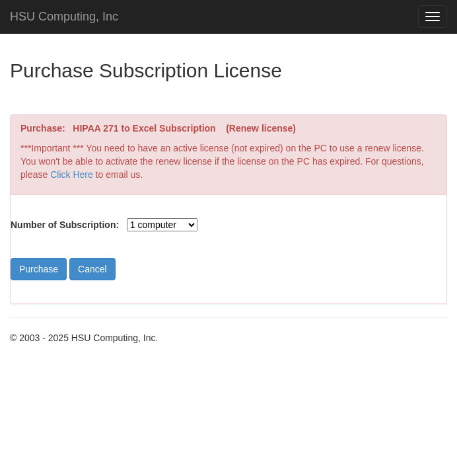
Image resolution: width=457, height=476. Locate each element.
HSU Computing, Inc (64, 17)
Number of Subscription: (65, 225)
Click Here (72, 175)
